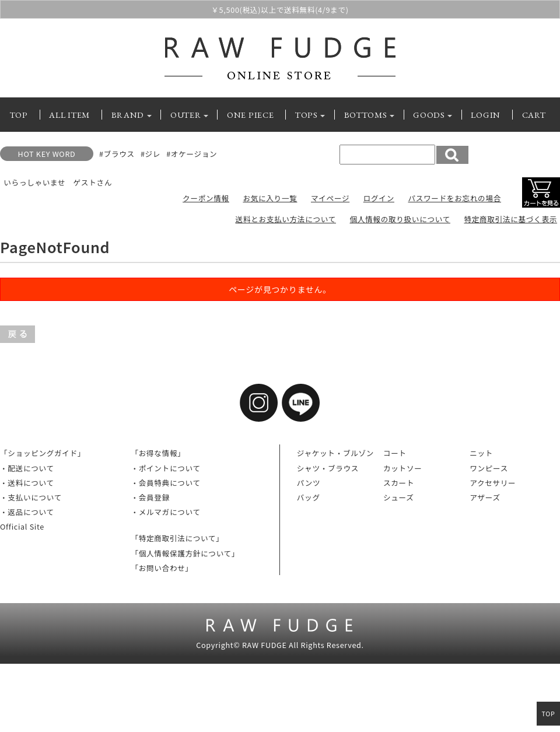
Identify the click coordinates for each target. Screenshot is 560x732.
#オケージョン (192, 154)
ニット (481, 453)
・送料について (27, 483)
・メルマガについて (165, 512)
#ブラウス (117, 154)
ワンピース (489, 468)
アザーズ (485, 497)
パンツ (309, 483)
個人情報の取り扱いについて (400, 219)
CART (534, 115)
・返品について (27, 512)
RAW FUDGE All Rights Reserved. (303, 645)
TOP (19, 115)
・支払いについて (31, 497)
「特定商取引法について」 (177, 538)
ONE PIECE (250, 115)
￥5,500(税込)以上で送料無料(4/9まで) (280, 10)
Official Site (22, 526)
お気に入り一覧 (270, 198)
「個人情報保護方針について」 (185, 553)
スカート (399, 483)
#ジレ (150, 154)
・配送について (27, 468)
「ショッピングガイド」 (43, 453)
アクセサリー (493, 483)
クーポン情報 (206, 198)
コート (395, 453)
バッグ (309, 497)
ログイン (379, 198)
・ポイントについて (165, 468)
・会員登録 (150, 497)
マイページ (330, 198)
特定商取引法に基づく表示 (510, 219)
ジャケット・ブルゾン (335, 453)
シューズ (399, 497)
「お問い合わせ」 (162, 568)
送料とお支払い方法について (286, 219)
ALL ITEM (69, 115)
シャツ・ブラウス (328, 468)
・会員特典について (165, 483)
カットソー (402, 468)
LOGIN (486, 115)
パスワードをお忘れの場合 (454, 198)
